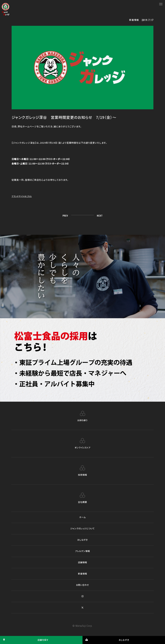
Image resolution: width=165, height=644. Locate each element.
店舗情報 (82, 562)
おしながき (82, 540)
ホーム (83, 517)
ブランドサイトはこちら (23, 196)
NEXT (99, 215)
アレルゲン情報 (83, 551)
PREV (66, 215)
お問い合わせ (83, 585)
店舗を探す (25, 640)
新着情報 (82, 574)
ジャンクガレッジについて (82, 529)
